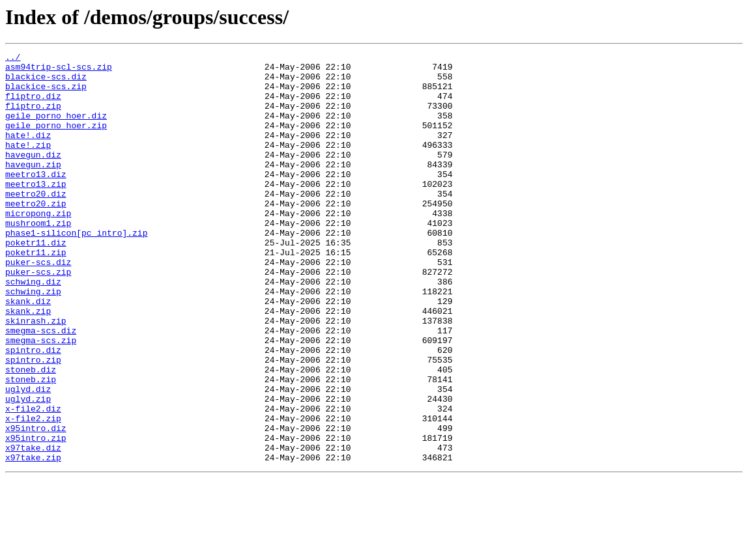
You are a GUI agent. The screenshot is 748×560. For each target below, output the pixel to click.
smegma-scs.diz (41, 387)
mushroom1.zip (38, 258)
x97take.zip (33, 539)
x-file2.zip (33, 492)
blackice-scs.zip (46, 94)
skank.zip (28, 363)
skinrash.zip (36, 375)
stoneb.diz (31, 434)
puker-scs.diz (38, 305)
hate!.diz (28, 152)
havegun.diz (33, 176)
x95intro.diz (36, 504)
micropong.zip (38, 246)
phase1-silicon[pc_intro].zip (76, 270)
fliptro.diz (33, 105)
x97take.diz (33, 527)
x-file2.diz (33, 481)
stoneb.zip (31, 445)
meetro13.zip (36, 211)
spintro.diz (33, 410)
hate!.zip (28, 164)
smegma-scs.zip (41, 399)
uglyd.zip (28, 469)
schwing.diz (33, 328)
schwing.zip (33, 340)
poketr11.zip (36, 293)
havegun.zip (33, 188)
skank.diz (28, 352)
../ (13, 59)
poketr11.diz (36, 281)
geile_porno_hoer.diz (56, 129)
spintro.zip (33, 422)
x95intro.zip (36, 516)
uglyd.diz (28, 457)
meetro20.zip (36, 234)
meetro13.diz (36, 199)
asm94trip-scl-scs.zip (59, 70)
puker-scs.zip (38, 316)
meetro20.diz (36, 223)
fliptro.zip (33, 117)
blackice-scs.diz (46, 82)
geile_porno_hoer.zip (56, 141)
